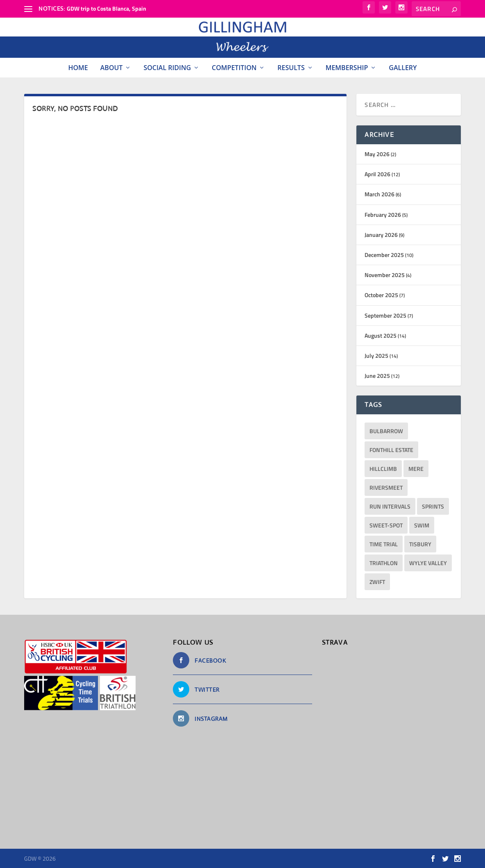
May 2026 (377, 154)
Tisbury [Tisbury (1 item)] (420, 544)
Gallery (403, 68)
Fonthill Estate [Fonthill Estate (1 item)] (391, 450)
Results (291, 68)
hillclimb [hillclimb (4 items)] (383, 469)
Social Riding (167, 68)
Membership (347, 68)
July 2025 (376, 356)
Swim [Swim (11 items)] (422, 525)
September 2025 (385, 315)
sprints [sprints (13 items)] (433, 506)
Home (78, 68)
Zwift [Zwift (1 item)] (377, 582)
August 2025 (381, 335)
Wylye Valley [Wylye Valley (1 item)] (428, 563)
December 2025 (384, 255)
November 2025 (385, 275)
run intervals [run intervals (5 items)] (390, 506)
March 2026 (380, 194)
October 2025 (381, 295)
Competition (234, 68)
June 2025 (377, 376)
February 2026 (383, 215)
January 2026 (381, 235)
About (112, 68)
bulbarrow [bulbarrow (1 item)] (386, 431)
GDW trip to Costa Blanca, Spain (107, 8)
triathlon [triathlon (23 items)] (384, 563)
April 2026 (377, 174)
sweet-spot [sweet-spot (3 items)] (386, 525)
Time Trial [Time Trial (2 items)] (384, 544)
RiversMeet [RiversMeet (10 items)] (386, 487)
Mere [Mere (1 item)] (416, 469)
